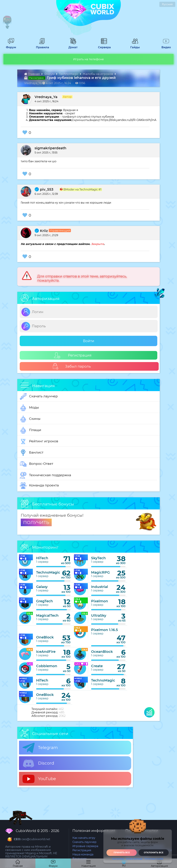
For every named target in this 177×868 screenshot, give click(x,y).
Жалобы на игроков (98, 74)
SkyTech (98, 558)
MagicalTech (47, 615)
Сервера (104, 46)
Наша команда (83, 854)
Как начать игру (84, 838)
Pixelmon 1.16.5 (104, 630)
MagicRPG (100, 572)
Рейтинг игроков (39, 441)
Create (97, 666)
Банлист (32, 453)
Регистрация (73, 355)
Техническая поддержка (45, 475)
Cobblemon (47, 666)
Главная (32, 74)
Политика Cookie (154, 859)
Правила (42, 46)
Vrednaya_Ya (46, 97)
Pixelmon (100, 601)
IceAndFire (46, 652)
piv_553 (44, 189)
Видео (165, 46)
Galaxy (42, 587)
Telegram (40, 748)
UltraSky (99, 615)
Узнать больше (134, 859)
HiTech (42, 558)
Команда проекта (39, 486)
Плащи (31, 430)
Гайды (134, 46)
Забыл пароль (72, 366)
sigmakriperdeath (50, 148)
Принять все (122, 853)
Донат (72, 46)
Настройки (118, 859)
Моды (29, 408)
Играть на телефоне (88, 59)
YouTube (39, 779)
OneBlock (45, 637)
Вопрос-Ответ (37, 464)
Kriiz (41, 231)
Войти (89, 341)
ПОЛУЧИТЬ (36, 522)
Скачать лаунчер (39, 396)
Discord (38, 763)
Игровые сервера (85, 846)
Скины (30, 419)
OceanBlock (102, 652)
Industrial (100, 587)
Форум (10, 46)
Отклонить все (154, 853)
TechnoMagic (69, 74)
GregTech (45, 601)
